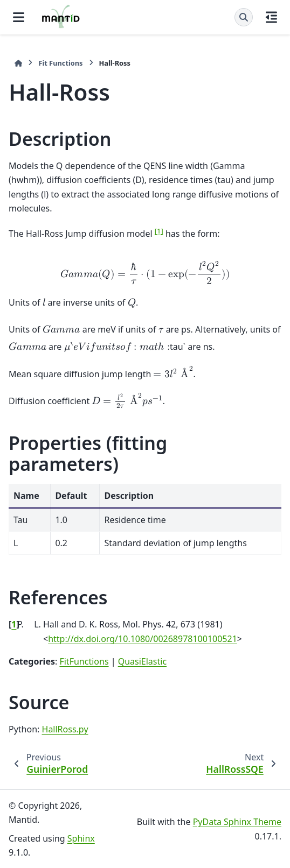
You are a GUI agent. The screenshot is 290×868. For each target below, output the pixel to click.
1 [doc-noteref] (159, 231)
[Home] (18, 63)
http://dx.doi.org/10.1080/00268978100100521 (143, 639)
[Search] (244, 17)
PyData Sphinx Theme (237, 822)
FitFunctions (84, 661)
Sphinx (81, 838)
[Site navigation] (19, 17)
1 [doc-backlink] (14, 624)
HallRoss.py (65, 729)
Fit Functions (60, 63)
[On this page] (271, 17)
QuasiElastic (142, 661)
